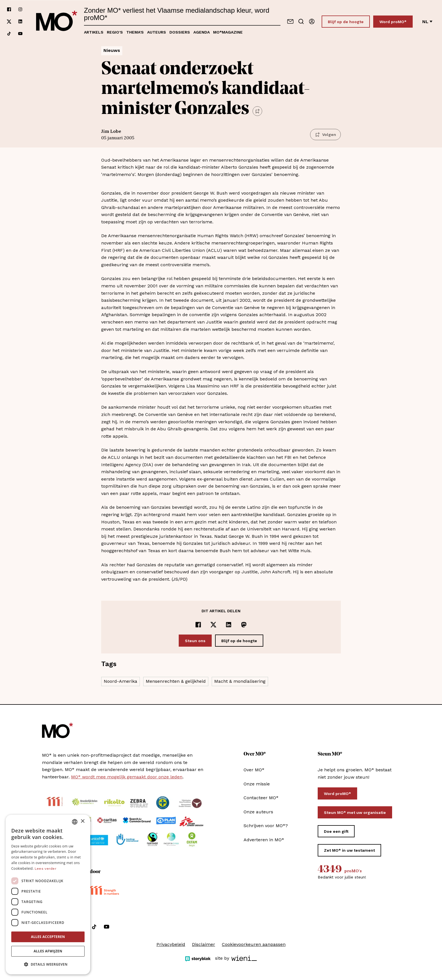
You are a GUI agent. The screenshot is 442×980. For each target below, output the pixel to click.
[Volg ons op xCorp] (9, 22)
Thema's (135, 32)
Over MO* (254, 770)
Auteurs (157, 32)
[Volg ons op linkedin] (20, 22)
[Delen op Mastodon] (244, 625)
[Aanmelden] (312, 21)
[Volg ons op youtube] (20, 34)
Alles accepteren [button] (48, 937)
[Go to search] (301, 21)
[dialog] (48, 895)
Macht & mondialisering (240, 681)
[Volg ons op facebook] (9, 9)
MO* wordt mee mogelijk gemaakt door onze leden (127, 777)
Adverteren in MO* (264, 840)
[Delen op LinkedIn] (229, 625)
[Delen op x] (213, 625)
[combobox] (75, 822)
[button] (48, 964)
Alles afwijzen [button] (48, 951)
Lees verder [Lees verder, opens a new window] (46, 869)
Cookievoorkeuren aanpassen (254, 944)
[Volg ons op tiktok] (9, 34)
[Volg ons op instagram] (20, 9)
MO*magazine (228, 32)
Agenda (202, 32)
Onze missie (257, 784)
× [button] (82, 821)
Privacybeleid (171, 944)
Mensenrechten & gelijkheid (176, 681)
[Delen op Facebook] (198, 625)
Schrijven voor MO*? (266, 826)
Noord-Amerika (121, 681)
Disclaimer (204, 944)
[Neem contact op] (290, 21)
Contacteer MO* (261, 798)
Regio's (115, 32)
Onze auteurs (258, 812)
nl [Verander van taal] (427, 22)
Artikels (94, 32)
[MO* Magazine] (57, 21)
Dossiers (180, 32)
